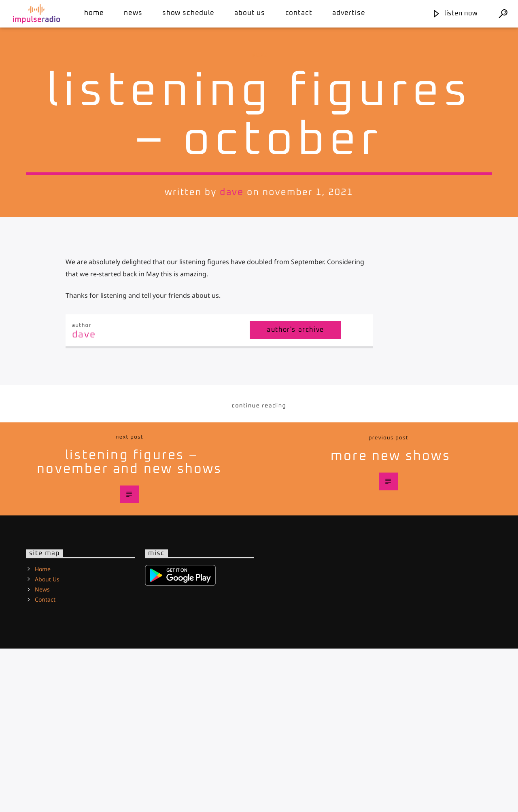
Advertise (349, 13)
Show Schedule (188, 13)
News (133, 13)
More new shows (391, 620)
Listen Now (455, 13)
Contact (299, 13)
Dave (232, 274)
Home (94, 13)
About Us (250, 13)
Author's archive (295, 493)
